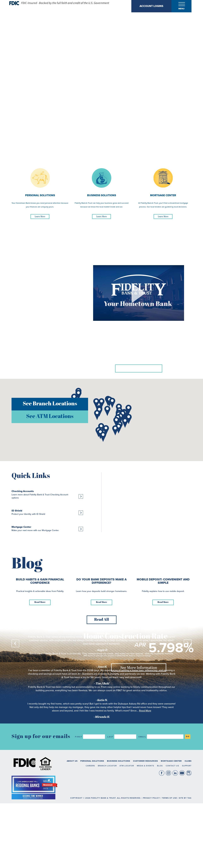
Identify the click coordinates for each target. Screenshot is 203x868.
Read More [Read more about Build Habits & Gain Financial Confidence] (40, 754)
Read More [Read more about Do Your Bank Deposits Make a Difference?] (101, 754)
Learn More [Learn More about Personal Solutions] (40, 216)
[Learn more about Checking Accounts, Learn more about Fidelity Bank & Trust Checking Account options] (47, 494)
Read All (102, 772)
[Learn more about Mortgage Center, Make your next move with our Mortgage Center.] (47, 529)
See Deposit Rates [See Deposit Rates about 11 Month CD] (139, 614)
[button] (78, 395)
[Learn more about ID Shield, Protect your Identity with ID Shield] (47, 512)
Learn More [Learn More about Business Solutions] (101, 216)
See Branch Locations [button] (50, 404)
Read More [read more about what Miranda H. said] (145, 863)
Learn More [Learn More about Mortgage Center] (163, 216)
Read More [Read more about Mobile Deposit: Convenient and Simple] (163, 754)
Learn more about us (139, 368)
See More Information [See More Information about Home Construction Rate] (139, 667)
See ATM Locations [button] (50, 417)
